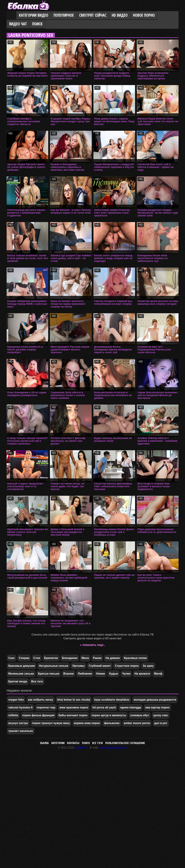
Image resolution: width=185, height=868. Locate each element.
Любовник (85, 674)
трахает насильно (21, 731)
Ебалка (44, 743)
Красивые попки (135, 658)
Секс (12, 658)
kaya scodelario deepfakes (112, 700)
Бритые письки (49, 674)
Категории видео (34, 15)
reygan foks (16, 700)
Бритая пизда (18, 681)
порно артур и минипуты (109, 715)
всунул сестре (18, 723)
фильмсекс (112, 723)
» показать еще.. (92, 645)
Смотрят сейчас (93, 15)
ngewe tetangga (131, 707)
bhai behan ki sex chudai (74, 700)
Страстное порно (127, 666)
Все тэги (97, 743)
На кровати (142, 674)
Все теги (37, 681)
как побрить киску (41, 700)
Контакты (73, 743)
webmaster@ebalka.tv (113, 748)
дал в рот (161, 723)
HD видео (120, 15)
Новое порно (144, 15)
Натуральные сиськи (54, 666)
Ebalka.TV (81, 748)
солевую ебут (140, 715)
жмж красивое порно (74, 707)
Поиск (37, 24)
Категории (58, 743)
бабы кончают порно (73, 715)
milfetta (13, 715)
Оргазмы (78, 666)
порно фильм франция (38, 715)
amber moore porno (137, 723)
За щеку (148, 666)
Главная (11, 15)
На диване (113, 658)
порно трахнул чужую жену (51, 723)
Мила (85, 658)
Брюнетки (51, 658)
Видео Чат (18, 24)
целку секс (161, 715)
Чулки (126, 674)
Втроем (68, 674)
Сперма (24, 658)
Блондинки (70, 658)
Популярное (64, 15)
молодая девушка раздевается (155, 700)
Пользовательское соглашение (125, 743)
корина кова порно (87, 723)
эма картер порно (157, 707)
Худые (113, 674)
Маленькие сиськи (21, 674)
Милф (158, 674)
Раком (97, 658)
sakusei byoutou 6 (21, 707)
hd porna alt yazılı (104, 707)
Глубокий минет (100, 666)
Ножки (100, 674)
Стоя (37, 658)
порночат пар (46, 707)
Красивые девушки (22, 666)
